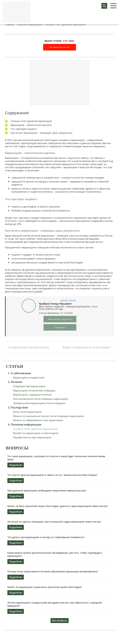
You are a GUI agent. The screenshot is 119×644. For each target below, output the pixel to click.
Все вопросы (60, 620)
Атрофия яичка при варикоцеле (29, 347)
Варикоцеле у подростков (29, 377)
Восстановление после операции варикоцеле (41, 399)
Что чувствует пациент (24, 129)
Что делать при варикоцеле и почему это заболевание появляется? (46, 537)
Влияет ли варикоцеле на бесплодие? (87, 347)
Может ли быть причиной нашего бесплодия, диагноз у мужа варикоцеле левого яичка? (58, 506)
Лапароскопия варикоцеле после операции (39, 403)
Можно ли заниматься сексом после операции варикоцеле (49, 416)
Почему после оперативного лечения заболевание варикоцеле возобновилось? (53, 571)
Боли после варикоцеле (27, 412)
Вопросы (17, 448)
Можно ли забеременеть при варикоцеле (38, 420)
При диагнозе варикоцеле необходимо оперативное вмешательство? (47, 490)
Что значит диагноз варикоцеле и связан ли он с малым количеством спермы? (52, 475)
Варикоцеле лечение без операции (34, 390)
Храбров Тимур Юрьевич (55, 304)
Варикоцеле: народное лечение (32, 395)
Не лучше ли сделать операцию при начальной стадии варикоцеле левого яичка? (54, 522)
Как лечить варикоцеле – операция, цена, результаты (42, 133)
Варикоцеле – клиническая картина (31, 125)
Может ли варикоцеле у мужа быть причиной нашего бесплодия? (45, 587)
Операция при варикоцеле (29, 386)
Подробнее (16, 465)
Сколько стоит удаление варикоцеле (31, 121)
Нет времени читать (60, 47)
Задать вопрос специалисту (60, 319)
